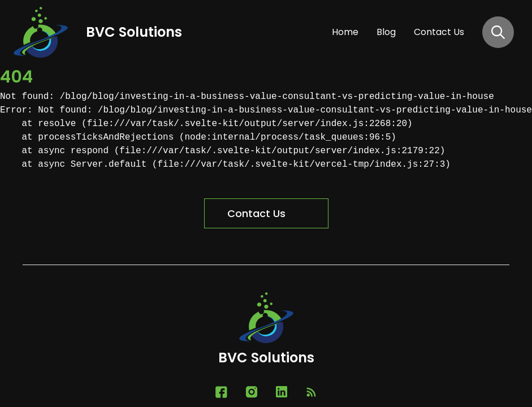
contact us (439, 32)
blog (386, 32)
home (345, 32)
